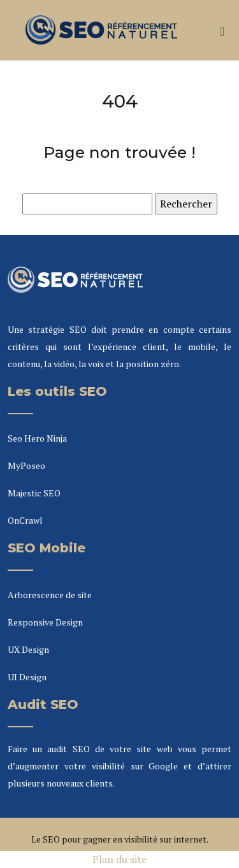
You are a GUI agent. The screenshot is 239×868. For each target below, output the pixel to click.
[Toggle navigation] (222, 30)
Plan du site (119, 859)
